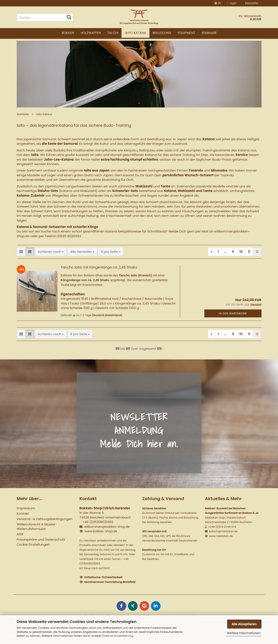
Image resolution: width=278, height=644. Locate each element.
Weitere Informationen (244, 633)
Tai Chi (113, 33)
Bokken (68, 33)
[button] (218, 3)
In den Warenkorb (233, 313)
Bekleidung (162, 33)
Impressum (26, 508)
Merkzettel (251, 3)
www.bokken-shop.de (101, 531)
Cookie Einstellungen (33, 544)
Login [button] (232, 3)
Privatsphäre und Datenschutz (41, 539)
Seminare (209, 33)
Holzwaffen (91, 33)
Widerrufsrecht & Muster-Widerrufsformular (37, 526)
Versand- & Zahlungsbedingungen (45, 519)
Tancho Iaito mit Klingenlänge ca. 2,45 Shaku (99, 267)
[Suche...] (69, 18)
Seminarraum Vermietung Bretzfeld (110, 582)
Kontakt (23, 514)
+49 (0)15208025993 (98, 522)
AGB (20, 534)
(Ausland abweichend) (107, 315)
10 (241, 252)
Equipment (186, 33)
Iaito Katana (135, 33)
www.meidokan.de (220, 536)
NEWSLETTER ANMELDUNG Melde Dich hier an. (139, 430)
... (225, 252)
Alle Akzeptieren (244, 624)
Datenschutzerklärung (118, 636)
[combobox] (51, 252)
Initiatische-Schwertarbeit (103, 577)
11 (249, 252)
